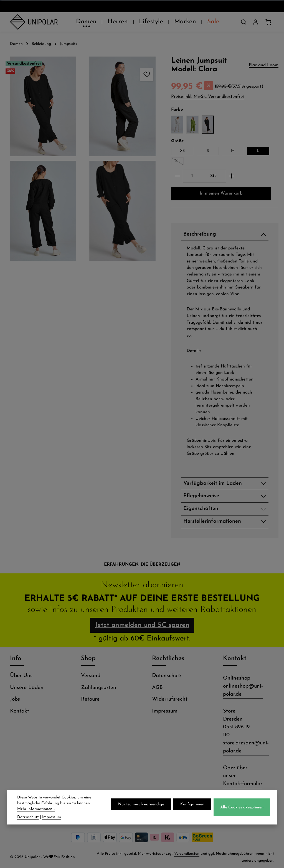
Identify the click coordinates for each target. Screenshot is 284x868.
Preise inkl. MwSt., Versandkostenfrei (207, 97)
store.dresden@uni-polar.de (246, 747)
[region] (83, 159)
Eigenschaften (201, 509)
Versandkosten (187, 854)
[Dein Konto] (256, 22)
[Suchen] (244, 22)
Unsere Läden (27, 688)
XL (179, 162)
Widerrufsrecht (170, 699)
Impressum (165, 711)
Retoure (90, 699)
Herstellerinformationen (212, 521)
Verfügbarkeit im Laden (213, 483)
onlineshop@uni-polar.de (243, 690)
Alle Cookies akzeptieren (242, 817)
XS (182, 151)
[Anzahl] (192, 176)
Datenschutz (167, 676)
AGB (157, 688)
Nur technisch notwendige (141, 814)
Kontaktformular (243, 784)
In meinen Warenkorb (221, 193)
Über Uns (21, 676)
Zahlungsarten (99, 688)
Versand (91, 676)
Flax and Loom (264, 65)
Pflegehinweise (201, 496)
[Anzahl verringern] (177, 176)
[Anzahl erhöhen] (232, 176)
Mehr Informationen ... (36, 819)
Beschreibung (200, 234)
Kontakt (20, 711)
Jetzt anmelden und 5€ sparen (142, 625)
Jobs (15, 699)
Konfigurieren (192, 814)
